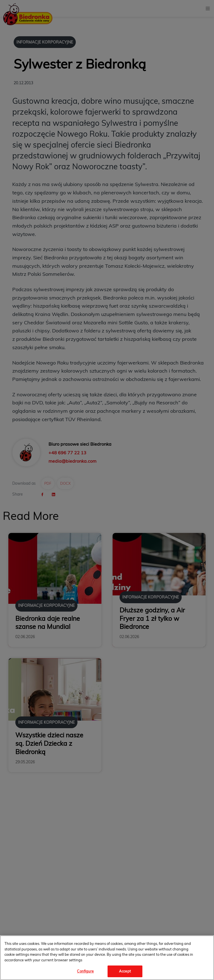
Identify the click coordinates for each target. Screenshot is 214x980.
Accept (125, 971)
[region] (107, 958)
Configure (85, 971)
